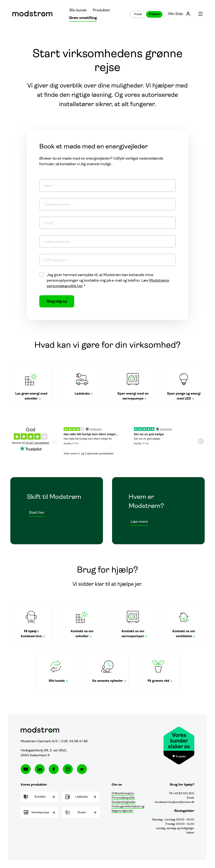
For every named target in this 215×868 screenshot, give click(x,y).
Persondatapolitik (123, 798)
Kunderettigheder (124, 802)
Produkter (102, 10)
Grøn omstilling (83, 18)
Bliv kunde (78, 10)
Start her (37, 513)
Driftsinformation (123, 794)
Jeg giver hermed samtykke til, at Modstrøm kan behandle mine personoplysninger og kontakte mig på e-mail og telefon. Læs (108, 281)
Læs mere (139, 522)
